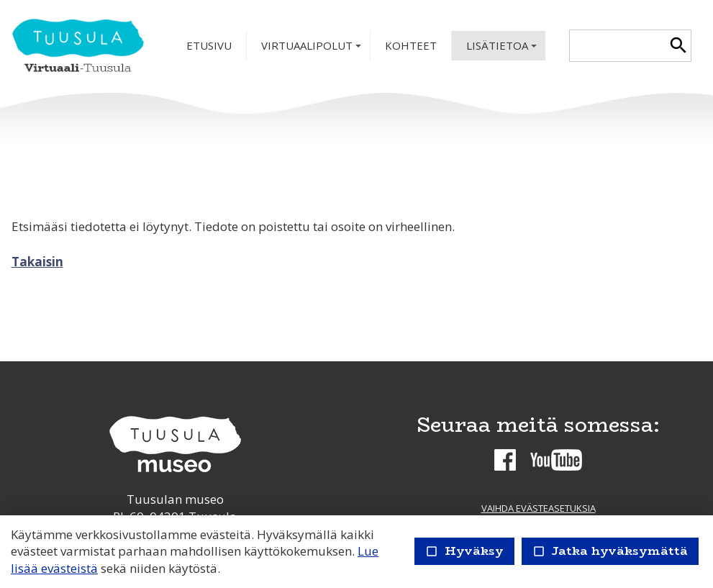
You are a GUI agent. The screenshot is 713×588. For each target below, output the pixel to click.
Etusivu (209, 45)
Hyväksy (464, 551)
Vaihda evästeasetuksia (539, 508)
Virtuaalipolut (313, 49)
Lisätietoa (503, 49)
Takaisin (37, 262)
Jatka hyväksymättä (610, 551)
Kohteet (411, 45)
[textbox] (618, 46)
